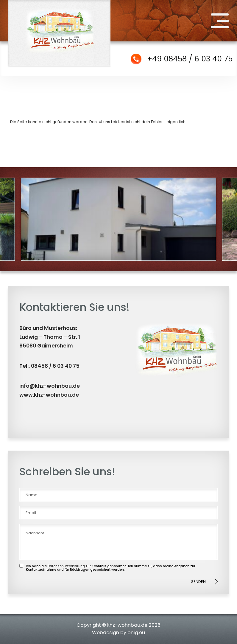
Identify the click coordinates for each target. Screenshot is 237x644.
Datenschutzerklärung (66, 566)
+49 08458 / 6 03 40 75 (190, 59)
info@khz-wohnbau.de (50, 386)
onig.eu (136, 633)
